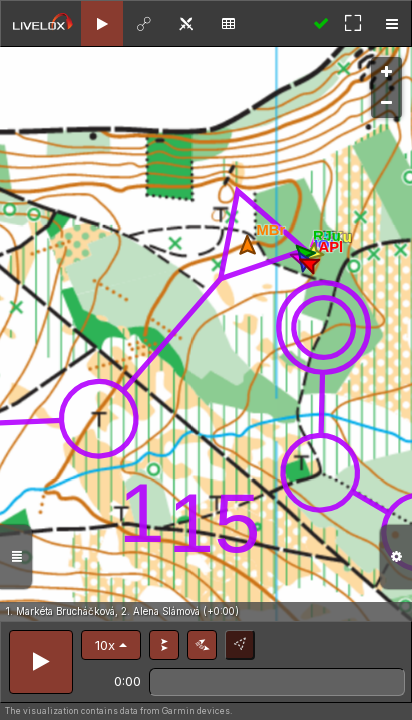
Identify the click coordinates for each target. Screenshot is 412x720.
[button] (111, 645)
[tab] (102, 23)
